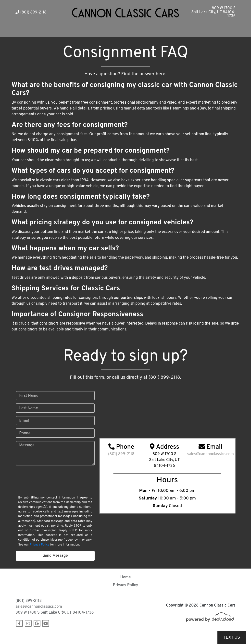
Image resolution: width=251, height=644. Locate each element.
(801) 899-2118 (31, 12)
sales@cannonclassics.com (39, 607)
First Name (29, 396)
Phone (25, 433)
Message (27, 445)
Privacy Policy (40, 545)
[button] (90, 31)
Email (24, 421)
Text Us (232, 637)
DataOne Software (91, 636)
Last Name (28, 408)
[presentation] (52, 485)
